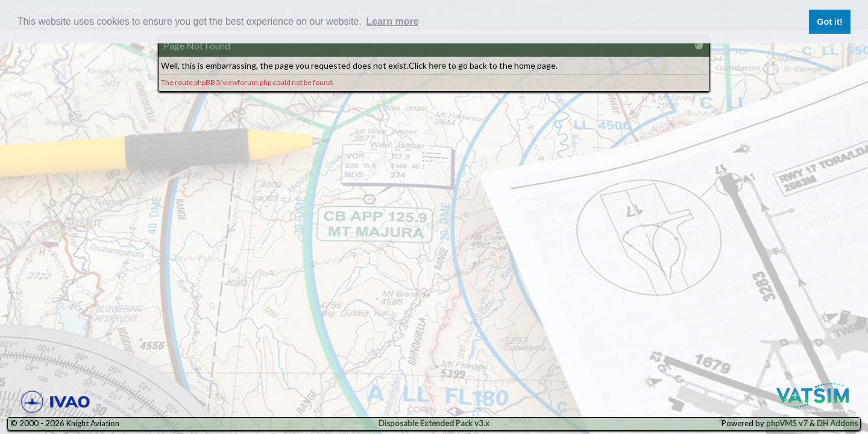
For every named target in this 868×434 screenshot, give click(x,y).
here (437, 65)
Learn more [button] (392, 21)
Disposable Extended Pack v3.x (434, 423)
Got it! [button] (829, 22)
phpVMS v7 (787, 423)
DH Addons (837, 423)
